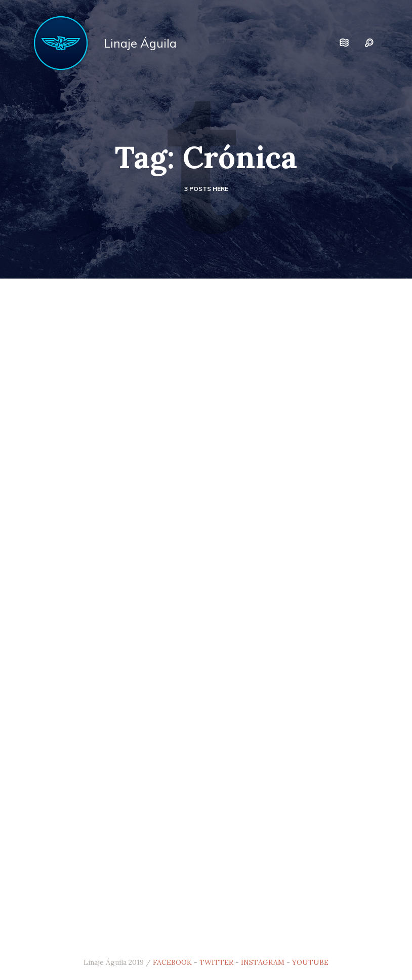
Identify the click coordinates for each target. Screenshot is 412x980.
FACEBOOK (172, 962)
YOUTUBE (310, 962)
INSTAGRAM (263, 962)
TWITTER (216, 962)
